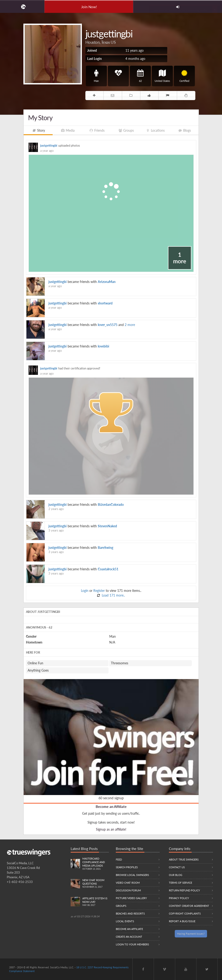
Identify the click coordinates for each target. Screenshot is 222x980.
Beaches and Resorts (130, 913)
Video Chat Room (128, 883)
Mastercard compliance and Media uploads (95, 864)
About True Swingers (184, 859)
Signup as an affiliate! (111, 829)
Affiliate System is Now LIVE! (95, 902)
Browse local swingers (132, 875)
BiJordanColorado (111, 504)
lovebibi (104, 346)
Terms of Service (180, 883)
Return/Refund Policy (184, 890)
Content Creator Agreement (189, 906)
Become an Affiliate (111, 806)
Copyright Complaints (185, 913)
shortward (105, 303)
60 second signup (111, 798)
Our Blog (176, 875)
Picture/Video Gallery (131, 898)
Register (99, 591)
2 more (130, 325)
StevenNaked (107, 526)
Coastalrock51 (108, 569)
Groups (121, 906)
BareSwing (106, 548)
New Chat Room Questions (95, 884)
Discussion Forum (128, 890)
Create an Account (129, 937)
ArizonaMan (107, 282)
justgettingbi (49, 146)
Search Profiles (127, 867)
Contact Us (177, 867)
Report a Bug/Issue (182, 921)
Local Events (125, 921)
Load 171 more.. (113, 595)
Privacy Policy (179, 898)
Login (85, 591)
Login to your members (132, 944)
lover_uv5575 (108, 325)
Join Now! (89, 7)
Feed (119, 859)
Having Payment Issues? (191, 934)
